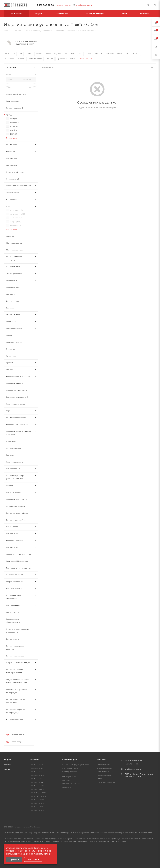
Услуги (8, 765)
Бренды (8, 770)
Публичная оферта (70, 768)
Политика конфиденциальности (76, 765)
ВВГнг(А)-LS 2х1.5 (37, 789)
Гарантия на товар (105, 772)
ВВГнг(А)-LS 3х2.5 (37, 800)
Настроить (33, 859)
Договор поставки (70, 772)
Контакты (66, 780)
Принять (14, 859)
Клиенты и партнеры (71, 784)
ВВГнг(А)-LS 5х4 (36, 765)
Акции (7, 760)
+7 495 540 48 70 (45, 5)
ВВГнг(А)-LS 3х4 (36, 782)
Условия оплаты (104, 765)
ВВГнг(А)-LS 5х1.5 (37, 772)
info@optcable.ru (84, 5)
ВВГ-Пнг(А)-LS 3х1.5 (38, 796)
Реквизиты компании (106, 782)
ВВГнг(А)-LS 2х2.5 (37, 786)
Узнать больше (44, 854)
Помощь (102, 760)
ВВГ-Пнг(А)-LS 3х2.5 (38, 793)
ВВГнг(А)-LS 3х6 (36, 779)
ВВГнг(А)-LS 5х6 (36, 807)
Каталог (34, 760)
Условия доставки (104, 768)
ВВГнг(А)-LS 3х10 (37, 775)
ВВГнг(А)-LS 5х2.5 (37, 768)
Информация (69, 760)
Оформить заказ (104, 775)
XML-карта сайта (69, 777)
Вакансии (66, 787)
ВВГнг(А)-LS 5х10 (37, 810)
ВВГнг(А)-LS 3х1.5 (37, 803)
